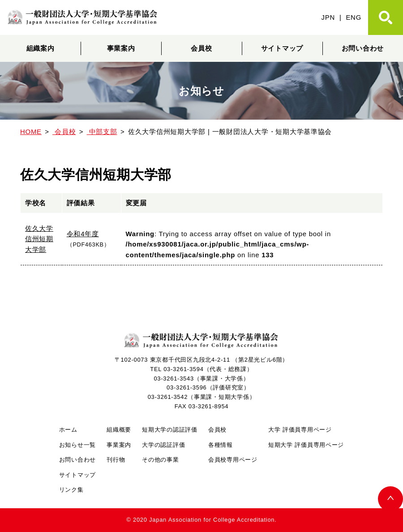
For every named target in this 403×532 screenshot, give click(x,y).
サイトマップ (282, 48)
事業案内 (121, 48)
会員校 (201, 48)
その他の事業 (160, 460)
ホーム (68, 430)
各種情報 (221, 445)
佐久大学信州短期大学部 (39, 239)
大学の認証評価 (163, 445)
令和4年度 (83, 234)
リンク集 (71, 490)
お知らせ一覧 (77, 445)
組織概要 (119, 430)
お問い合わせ (363, 48)
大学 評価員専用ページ (300, 430)
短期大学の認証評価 (170, 430)
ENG (354, 17)
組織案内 (41, 48)
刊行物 (116, 460)
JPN (328, 17)
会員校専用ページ (233, 460)
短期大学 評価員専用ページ (306, 445)
